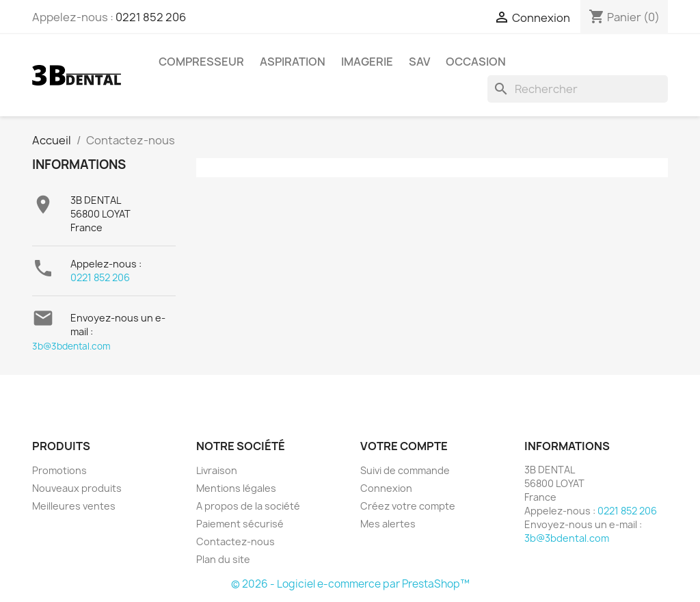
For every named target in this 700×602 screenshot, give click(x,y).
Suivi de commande (405, 470)
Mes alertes (388, 524)
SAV (419, 62)
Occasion (476, 62)
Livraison (217, 470)
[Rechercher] (578, 89)
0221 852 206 (151, 17)
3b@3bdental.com (71, 346)
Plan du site (223, 559)
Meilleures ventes (74, 506)
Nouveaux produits (77, 488)
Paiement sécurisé (240, 524)
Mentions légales (236, 488)
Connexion (386, 488)
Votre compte (404, 446)
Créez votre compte (408, 506)
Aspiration (293, 62)
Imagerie (367, 62)
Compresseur (201, 62)
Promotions (59, 470)
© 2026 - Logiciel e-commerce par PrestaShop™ (350, 584)
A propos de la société (248, 506)
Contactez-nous (235, 541)
